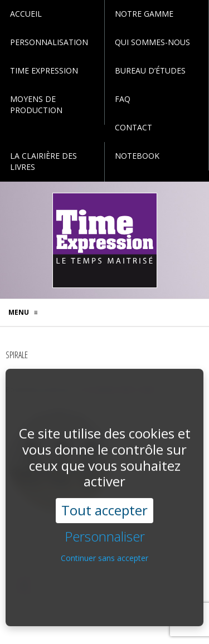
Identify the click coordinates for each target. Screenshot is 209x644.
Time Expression (44, 70)
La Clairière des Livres (43, 161)
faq (123, 99)
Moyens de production (36, 104)
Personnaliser (105, 528)
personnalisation (49, 42)
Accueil (26, 14)
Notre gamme (144, 14)
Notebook (137, 156)
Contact (133, 127)
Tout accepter (104, 501)
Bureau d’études (150, 70)
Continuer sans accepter (104, 549)
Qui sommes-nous (152, 42)
